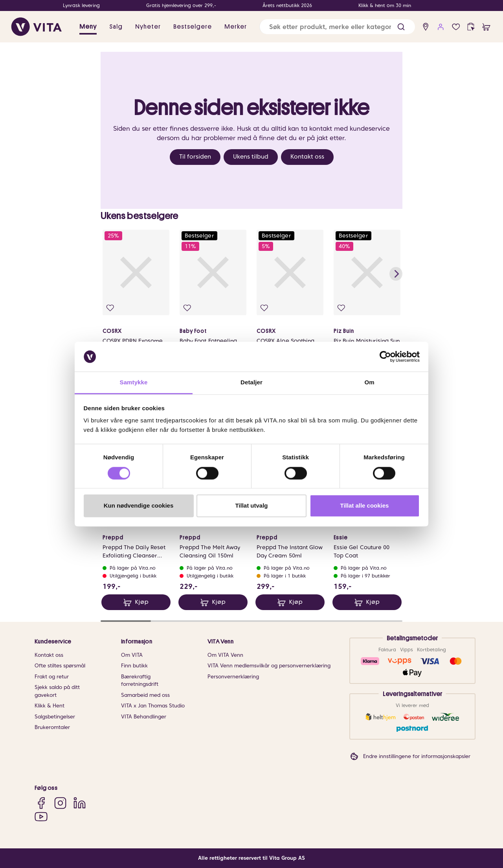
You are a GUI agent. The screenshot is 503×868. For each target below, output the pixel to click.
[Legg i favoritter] (110, 308)
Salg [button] (116, 27)
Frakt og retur (52, 677)
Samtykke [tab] (134, 383)
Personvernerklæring (233, 677)
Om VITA (132, 655)
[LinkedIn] (80, 803)
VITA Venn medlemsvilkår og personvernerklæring (269, 666)
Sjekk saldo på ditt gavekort (57, 691)
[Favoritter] (456, 27)
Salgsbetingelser (55, 717)
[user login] (441, 27)
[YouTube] (41, 816)
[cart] (486, 27)
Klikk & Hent (50, 706)
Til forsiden (195, 157)
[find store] (426, 27)
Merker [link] (236, 27)
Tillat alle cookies (365, 506)
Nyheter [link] (148, 27)
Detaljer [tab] (251, 383)
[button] (401, 27)
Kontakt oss (307, 157)
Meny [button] (88, 27)
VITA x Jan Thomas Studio (153, 706)
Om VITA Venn (225, 655)
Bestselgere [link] (193, 27)
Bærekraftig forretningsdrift (140, 681)
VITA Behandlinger (144, 717)
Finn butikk (134, 666)
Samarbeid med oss (145, 695)
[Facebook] (41, 803)
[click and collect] (471, 27)
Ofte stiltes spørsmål (60, 666)
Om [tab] (369, 383)
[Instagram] (60, 803)
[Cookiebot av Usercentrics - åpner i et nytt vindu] (385, 356)
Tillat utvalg (251, 506)
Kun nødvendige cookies (139, 506)
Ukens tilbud (251, 157)
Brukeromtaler (52, 727)
